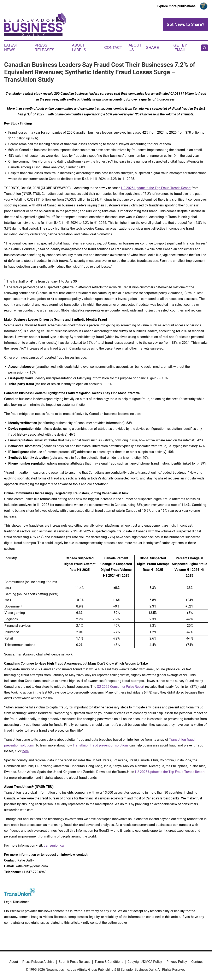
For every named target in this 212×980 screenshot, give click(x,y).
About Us (135, 48)
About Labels (79, 48)
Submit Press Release (74, 962)
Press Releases (44, 48)
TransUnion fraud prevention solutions (101, 745)
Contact (113, 48)
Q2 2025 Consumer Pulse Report (121, 687)
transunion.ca (54, 845)
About (14, 962)
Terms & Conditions (109, 962)
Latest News (11, 48)
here (25, 751)
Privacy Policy (177, 962)
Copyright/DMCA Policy (145, 962)
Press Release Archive (38, 962)
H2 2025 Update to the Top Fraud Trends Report (156, 188)
